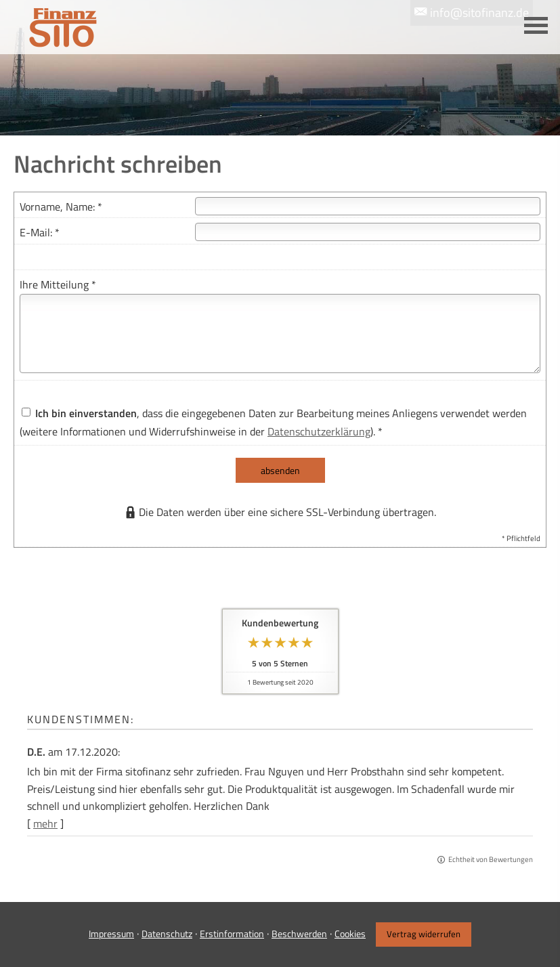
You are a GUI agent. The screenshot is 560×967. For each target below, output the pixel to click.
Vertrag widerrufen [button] (424, 934)
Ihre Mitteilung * (58, 284)
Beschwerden (299, 933)
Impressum (111, 933)
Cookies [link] (350, 933)
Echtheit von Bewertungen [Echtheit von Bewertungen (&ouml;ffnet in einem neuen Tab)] (491, 859)
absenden (280, 470)
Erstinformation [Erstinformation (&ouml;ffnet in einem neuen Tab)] (232, 933)
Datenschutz (167, 933)
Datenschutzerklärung (319, 431)
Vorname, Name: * (61, 207)
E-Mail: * (40, 232)
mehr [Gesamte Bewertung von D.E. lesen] (45, 823)
